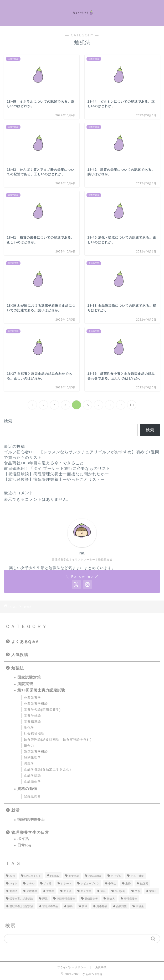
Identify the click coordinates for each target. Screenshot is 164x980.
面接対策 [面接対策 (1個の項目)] (121, 906)
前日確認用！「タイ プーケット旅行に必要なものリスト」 (59, 468)
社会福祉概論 (34, 734)
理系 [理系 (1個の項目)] (45, 899)
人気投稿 (20, 655)
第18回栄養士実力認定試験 (41, 690)
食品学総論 (32, 775)
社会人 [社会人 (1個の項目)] (111, 899)
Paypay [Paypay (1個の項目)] (55, 876)
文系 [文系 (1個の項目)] (137, 891)
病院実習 (25, 684)
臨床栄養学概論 (36, 752)
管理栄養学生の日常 (30, 832)
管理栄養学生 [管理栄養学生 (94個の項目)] (50, 906)
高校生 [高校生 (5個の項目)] (140, 906)
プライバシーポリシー (72, 967)
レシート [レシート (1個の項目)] (66, 883)
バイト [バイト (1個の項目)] (13, 883)
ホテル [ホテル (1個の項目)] (30, 883)
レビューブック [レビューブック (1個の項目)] (90, 883)
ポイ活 (23, 839)
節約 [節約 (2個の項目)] (70, 906)
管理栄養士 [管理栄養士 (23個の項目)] (131, 899)
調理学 (29, 763)
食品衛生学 (32, 781)
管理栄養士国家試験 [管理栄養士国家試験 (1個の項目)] (21, 906)
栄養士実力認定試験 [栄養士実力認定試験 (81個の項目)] (21, 899)
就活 (16, 810)
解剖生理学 (32, 757)
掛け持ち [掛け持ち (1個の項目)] (120, 891)
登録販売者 (32, 796)
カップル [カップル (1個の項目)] (116, 876)
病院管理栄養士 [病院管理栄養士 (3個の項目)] (66, 899)
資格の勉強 (27, 789)
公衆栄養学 (32, 698)
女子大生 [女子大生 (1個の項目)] (86, 891)
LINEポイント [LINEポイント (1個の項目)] (33, 876)
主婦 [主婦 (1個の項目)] (128, 883)
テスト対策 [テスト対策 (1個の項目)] (137, 876)
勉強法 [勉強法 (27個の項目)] (13, 891)
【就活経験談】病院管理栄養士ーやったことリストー (54, 479)
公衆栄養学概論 (36, 704)
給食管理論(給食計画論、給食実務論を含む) (58, 740)
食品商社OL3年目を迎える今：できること (44, 463)
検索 (8, 421)
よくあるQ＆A (25, 642)
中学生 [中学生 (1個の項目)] (112, 883)
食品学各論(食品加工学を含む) (47, 769)
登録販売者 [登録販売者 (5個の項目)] (91, 899)
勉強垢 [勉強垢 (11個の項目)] (144, 883)
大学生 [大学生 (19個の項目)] (50, 891)
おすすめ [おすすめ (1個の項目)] (74, 876)
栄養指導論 (32, 722)
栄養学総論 (32, 716)
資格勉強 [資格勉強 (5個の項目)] (102, 906)
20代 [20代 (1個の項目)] (12, 876)
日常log (24, 845)
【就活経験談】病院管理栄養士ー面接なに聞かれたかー (57, 474)
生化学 (29, 728)
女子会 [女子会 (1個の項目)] (68, 891)
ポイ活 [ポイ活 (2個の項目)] (48, 883)
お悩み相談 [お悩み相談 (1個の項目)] (95, 876)
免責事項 (101, 967)
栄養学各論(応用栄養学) (42, 710)
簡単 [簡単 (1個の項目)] (85, 906)
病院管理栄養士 (31, 820)
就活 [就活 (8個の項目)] (103, 891)
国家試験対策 (29, 677)
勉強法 (18, 668)
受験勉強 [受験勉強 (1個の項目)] (32, 891)
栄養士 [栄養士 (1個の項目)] (153, 891)
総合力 (29, 746)
